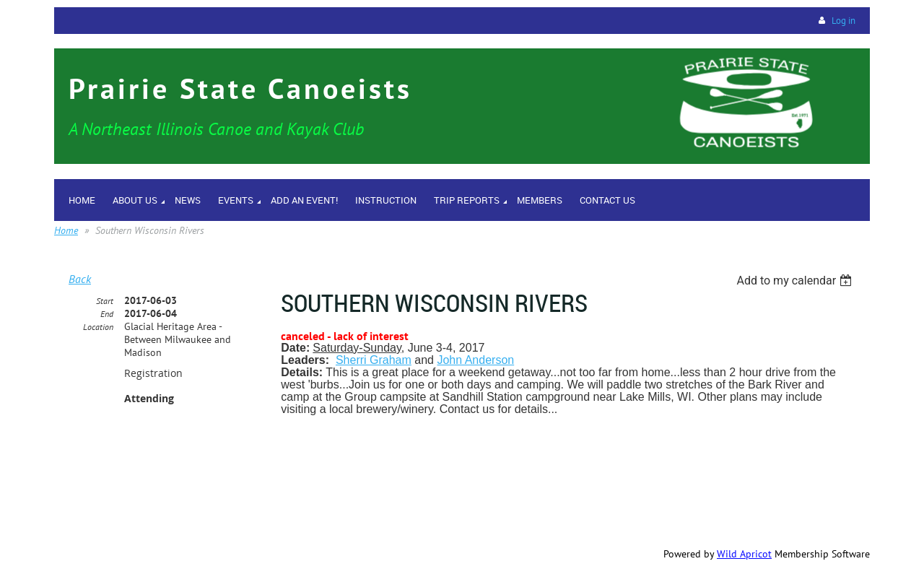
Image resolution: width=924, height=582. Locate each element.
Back (80, 279)
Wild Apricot (744, 554)
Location (98, 327)
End (107, 314)
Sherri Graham (374, 360)
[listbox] (796, 281)
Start (105, 301)
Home (66, 230)
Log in (844, 21)
